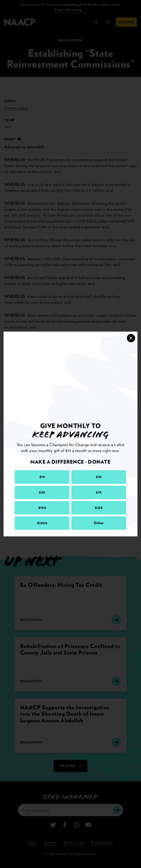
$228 (99, 508)
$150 (42, 508)
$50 (42, 492)
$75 (99, 492)
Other (99, 523)
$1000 (42, 523)
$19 (42, 477)
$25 (99, 477)
